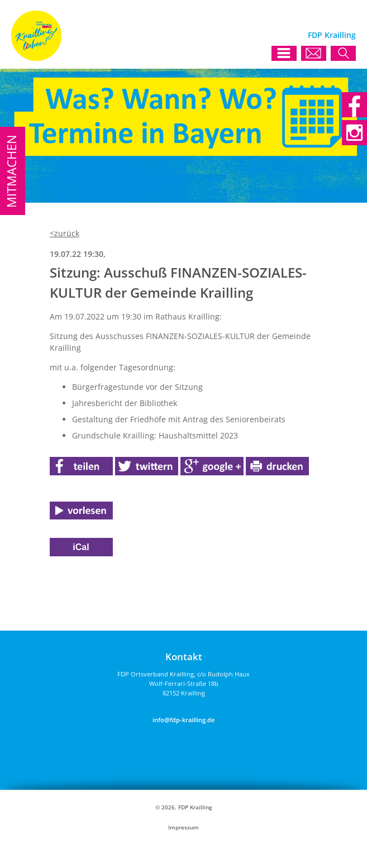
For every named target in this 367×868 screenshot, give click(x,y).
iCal (81, 547)
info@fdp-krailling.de (183, 720)
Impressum (183, 828)
